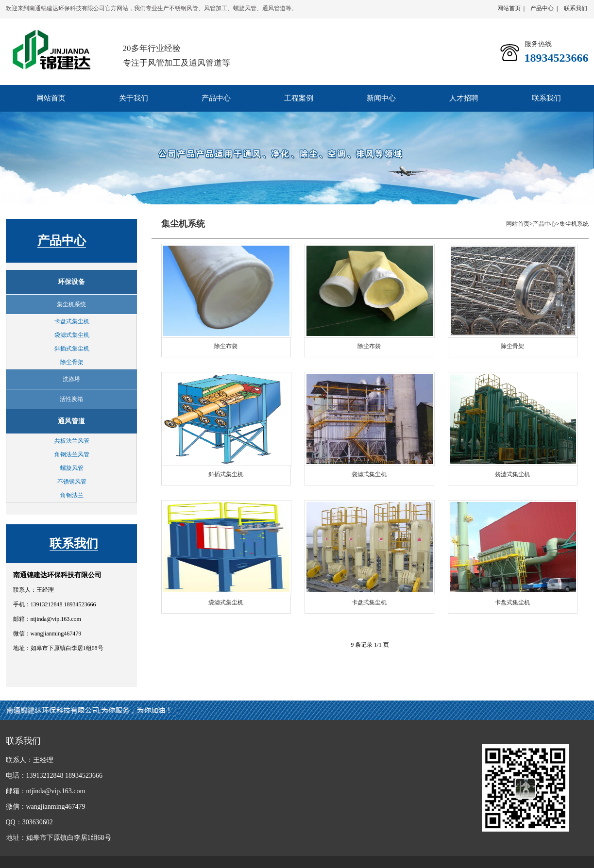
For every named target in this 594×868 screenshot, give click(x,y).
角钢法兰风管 (72, 454)
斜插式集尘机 (72, 349)
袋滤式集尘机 (72, 335)
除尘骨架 (72, 362)
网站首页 (509, 8)
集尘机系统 (574, 224)
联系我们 (576, 8)
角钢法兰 (72, 495)
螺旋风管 (72, 468)
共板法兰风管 (72, 441)
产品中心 (542, 8)
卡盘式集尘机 (72, 321)
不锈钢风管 (72, 482)
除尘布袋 (226, 346)
